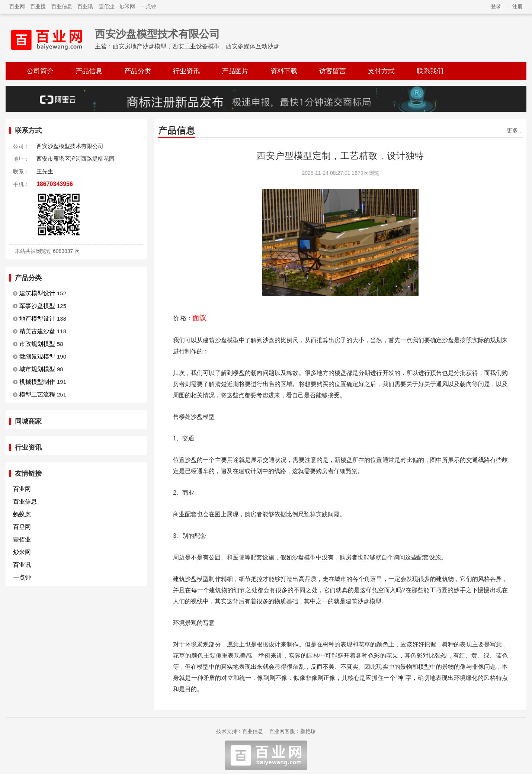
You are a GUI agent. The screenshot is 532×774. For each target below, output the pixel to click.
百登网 (22, 527)
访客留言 (333, 71)
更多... (515, 130)
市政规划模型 (37, 344)
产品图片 (235, 71)
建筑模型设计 (37, 293)
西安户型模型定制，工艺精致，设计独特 (340, 156)
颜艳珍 (308, 731)
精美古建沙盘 (37, 331)
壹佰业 (106, 6)
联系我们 (430, 71)
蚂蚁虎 (22, 514)
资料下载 (284, 71)
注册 (517, 6)
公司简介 (40, 71)
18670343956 (55, 184)
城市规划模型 (37, 369)
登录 (496, 6)
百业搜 (38, 6)
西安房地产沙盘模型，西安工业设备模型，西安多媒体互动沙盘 (196, 46)
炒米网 (127, 6)
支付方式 (381, 71)
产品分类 (138, 71)
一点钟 (148, 6)
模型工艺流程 (37, 394)
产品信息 (89, 71)
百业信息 (62, 6)
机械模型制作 (37, 382)
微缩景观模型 (37, 357)
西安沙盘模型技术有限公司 (157, 34)
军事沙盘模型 (37, 306)
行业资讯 (186, 71)
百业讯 (85, 6)
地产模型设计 (37, 319)
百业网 (17, 6)
